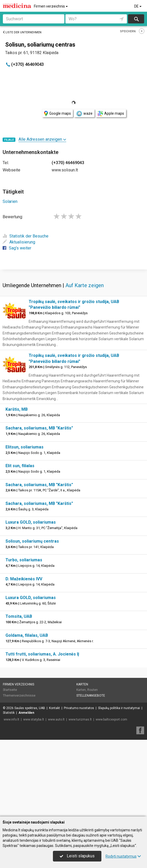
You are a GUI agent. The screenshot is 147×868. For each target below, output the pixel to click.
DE (138, 6)
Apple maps (111, 114)
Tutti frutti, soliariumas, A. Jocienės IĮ (42, 731)
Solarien (10, 201)
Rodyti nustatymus (123, 856)
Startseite (10, 767)
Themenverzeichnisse (19, 772)
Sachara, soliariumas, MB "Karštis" (39, 505)
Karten (82, 761)
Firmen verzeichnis (51, 6)
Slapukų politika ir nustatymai (119, 785)
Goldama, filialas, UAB (27, 712)
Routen (93, 767)
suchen (136, 19)
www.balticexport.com (111, 796)
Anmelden (26, 789)
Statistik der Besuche (26, 236)
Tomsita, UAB (19, 693)
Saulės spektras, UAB (30, 785)
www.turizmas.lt (80, 796)
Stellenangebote (91, 772)
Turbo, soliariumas (24, 637)
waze (84, 114)
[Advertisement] (73, 307)
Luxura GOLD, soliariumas (31, 599)
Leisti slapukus (77, 856)
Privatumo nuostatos (79, 785)
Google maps (57, 114)
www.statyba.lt (34, 796)
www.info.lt (11, 796)
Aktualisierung (19, 242)
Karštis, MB (17, 486)
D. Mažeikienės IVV (24, 656)
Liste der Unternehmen (22, 32)
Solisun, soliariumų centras (32, 618)
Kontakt (54, 785)
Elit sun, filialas (20, 542)
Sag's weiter (17, 248)
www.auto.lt (56, 796)
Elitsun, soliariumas (24, 524)
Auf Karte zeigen (85, 362)
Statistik (9, 789)
